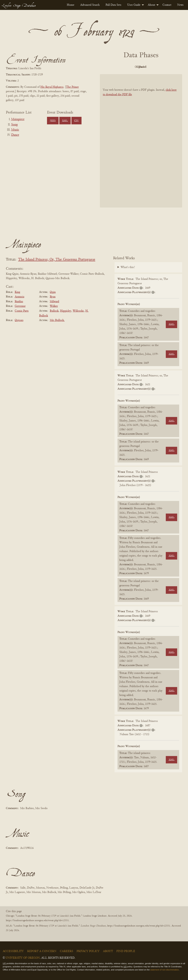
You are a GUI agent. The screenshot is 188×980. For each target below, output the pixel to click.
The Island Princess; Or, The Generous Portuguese (57, 260)
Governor (20, 306)
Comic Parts (22, 311)
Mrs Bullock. (57, 320)
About (151, 5)
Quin (53, 292)
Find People (126, 951)
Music (15, 130)
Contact (167, 5)
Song (14, 125)
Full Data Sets (113, 5)
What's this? (128, 267)
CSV (76, 121)
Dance (15, 135)
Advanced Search (90, 5)
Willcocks (78, 311)
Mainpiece (18, 119)
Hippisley (66, 311)
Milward (54, 302)
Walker (54, 306)
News (180, 5)
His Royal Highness (52, 87)
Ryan (53, 297)
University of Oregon (23, 958)
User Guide (134, 5)
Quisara (19, 320)
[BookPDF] (141, 141)
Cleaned (150, 67)
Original (130, 67)
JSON (53, 121)
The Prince (72, 87)
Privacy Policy (88, 951)
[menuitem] (71, 5)
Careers (66, 951)
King (17, 292)
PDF (110, 67)
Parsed (170, 67)
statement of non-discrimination (164, 970)
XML (65, 121)
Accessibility (13, 951)
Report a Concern (42, 951)
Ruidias (19, 302)
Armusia (19, 297)
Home (71, 5)
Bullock (54, 311)
